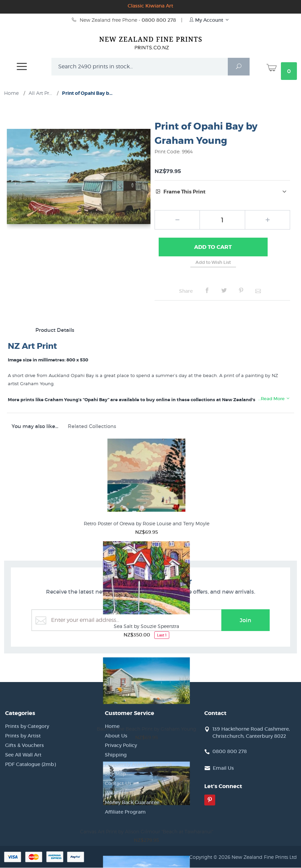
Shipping (116, 755)
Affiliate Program (125, 812)
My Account (209, 20)
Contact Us (118, 784)
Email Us (223, 768)
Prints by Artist (23, 736)
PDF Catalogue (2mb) (30, 765)
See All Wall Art (23, 755)
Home (112, 727)
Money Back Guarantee (132, 803)
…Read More (274, 399)
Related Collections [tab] (92, 427)
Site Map (115, 774)
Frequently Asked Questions (138, 765)
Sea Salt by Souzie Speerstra (146, 626)
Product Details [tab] (55, 330)
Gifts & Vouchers (25, 746)
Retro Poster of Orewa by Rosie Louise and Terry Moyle (147, 524)
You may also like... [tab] (35, 427)
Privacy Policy (121, 746)
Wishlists (116, 793)
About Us (116, 736)
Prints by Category (27, 727)
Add (213, 248)
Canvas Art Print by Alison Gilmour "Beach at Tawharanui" (147, 832)
